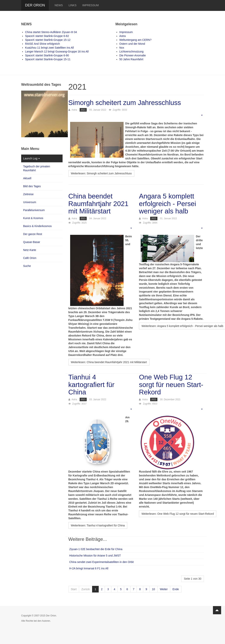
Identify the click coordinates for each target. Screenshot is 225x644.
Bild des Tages (32, 186)
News (59, 5)
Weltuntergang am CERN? (135, 40)
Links (72, 5)
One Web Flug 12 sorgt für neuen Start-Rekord (171, 384)
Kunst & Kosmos (33, 218)
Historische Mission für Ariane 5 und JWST (95, 556)
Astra (123, 36)
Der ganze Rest (33, 234)
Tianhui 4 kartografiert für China (91, 384)
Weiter (164, 589)
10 (153, 589)
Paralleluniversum (34, 210)
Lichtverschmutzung (131, 52)
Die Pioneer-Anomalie (133, 55)
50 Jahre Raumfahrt (131, 59)
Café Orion (30, 258)
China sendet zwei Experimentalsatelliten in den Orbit (102, 562)
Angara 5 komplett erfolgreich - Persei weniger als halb (167, 204)
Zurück (86, 589)
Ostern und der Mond (132, 44)
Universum (30, 202)
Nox (122, 48)
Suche (27, 266)
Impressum (90, 5)
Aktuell (27, 178)
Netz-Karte (30, 250)
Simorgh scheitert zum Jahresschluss (125, 103)
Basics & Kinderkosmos (37, 226)
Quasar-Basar (32, 242)
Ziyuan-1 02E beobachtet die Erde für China (96, 549)
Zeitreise (28, 194)
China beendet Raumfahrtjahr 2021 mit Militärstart (98, 204)
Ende (176, 589)
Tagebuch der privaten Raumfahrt (37, 168)
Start (74, 589)
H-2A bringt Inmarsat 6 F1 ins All (89, 568)
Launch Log (31, 158)
